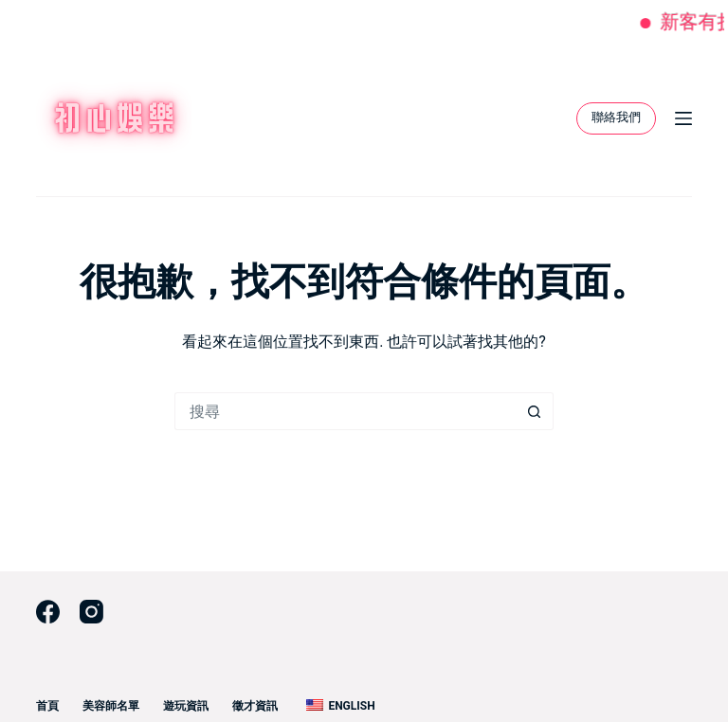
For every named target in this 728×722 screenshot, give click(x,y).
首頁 (47, 706)
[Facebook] (48, 612)
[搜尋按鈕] (535, 411)
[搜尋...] (345, 411)
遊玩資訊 (186, 706)
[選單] (683, 118)
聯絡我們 (616, 117)
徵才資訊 (255, 706)
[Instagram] (91, 612)
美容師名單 (111, 706)
